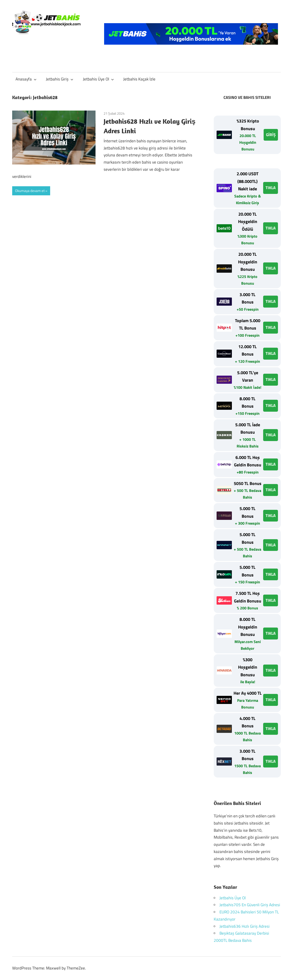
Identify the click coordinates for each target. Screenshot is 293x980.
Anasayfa (26, 79)
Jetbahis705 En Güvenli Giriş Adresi (250, 905)
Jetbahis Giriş (60, 79)
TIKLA (271, 188)
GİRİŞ (271, 135)
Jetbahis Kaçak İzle (139, 79)
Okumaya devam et (30, 191)
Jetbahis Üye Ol (98, 79)
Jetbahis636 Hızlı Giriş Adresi (245, 926)
